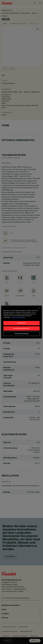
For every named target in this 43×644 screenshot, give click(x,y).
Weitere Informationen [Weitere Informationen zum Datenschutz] (18, 317)
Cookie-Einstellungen (21, 334)
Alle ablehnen (21, 323)
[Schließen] (39, 308)
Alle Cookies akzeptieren (22, 328)
